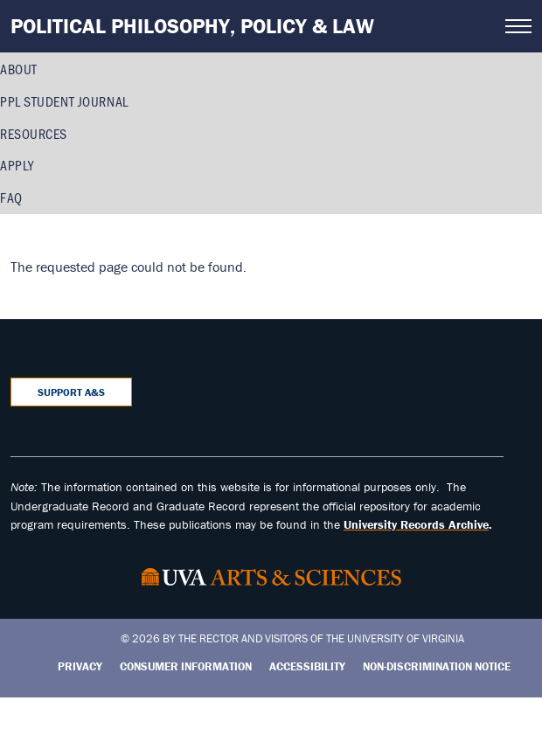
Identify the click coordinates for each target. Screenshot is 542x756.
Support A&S (71, 392)
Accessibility (307, 666)
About (19, 69)
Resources (34, 133)
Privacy (80, 666)
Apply (17, 165)
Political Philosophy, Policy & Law (192, 26)
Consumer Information (186, 666)
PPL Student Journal (64, 101)
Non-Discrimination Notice (437, 666)
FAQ (11, 197)
